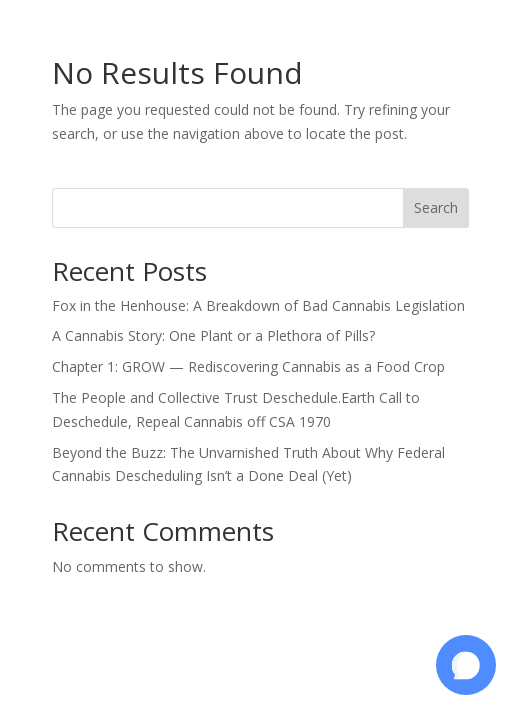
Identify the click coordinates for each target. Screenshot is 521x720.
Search (436, 207)
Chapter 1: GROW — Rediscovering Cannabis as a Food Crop (248, 366)
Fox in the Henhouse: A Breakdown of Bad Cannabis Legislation (258, 305)
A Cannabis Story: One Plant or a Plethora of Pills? (213, 335)
